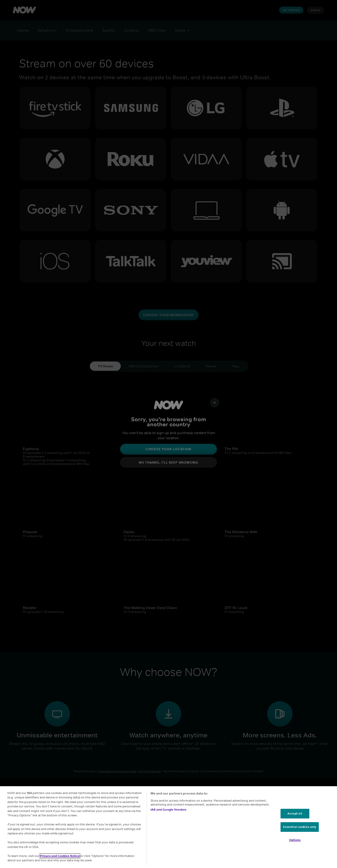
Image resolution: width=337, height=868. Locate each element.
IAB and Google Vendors (168, 810)
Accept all (295, 814)
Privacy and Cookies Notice (60, 856)
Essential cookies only (300, 827)
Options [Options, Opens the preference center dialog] (295, 840)
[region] (168, 827)
